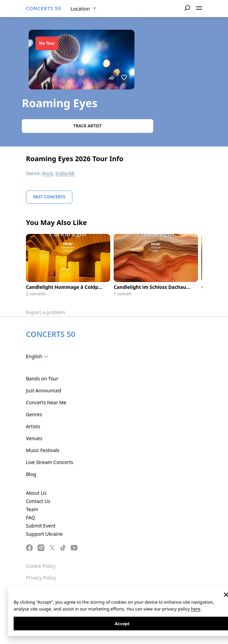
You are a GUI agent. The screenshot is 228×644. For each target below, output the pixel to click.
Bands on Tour (42, 379)
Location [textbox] (80, 9)
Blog (31, 474)
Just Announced (44, 390)
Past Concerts (49, 197)
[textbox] (38, 356)
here (195, 609)
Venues (34, 438)
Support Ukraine (44, 534)
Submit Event (41, 526)
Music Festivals (43, 450)
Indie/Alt (65, 173)
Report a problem (46, 312)
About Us (36, 493)
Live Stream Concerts (49, 462)
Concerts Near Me (46, 402)
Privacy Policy (41, 578)
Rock (48, 173)
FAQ (31, 517)
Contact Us (38, 501)
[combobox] (83, 9)
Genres (34, 414)
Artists (33, 426)
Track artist (88, 126)
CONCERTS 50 (44, 8)
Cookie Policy (41, 566)
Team (32, 509)
